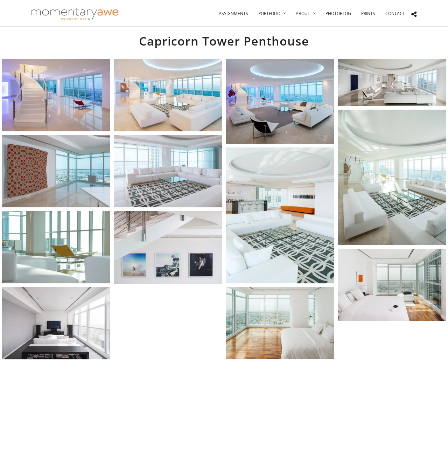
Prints (368, 13)
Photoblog (338, 13)
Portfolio (269, 13)
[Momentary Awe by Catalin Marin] (75, 14)
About (303, 13)
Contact (395, 13)
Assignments (233, 13)
